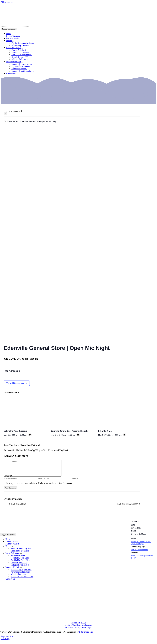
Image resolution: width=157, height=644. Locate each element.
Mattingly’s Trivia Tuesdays (15, 431)
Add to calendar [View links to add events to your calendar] (17, 383)
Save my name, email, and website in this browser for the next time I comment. (39, 486)
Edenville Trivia (105, 431)
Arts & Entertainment (139, 553)
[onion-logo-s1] (15, 24)
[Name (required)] (20, 482)
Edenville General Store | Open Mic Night (141, 546)
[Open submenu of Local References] (22, 48)
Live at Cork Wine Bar (127, 507)
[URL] (88, 482)
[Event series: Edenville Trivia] (124, 435)
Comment (8, 479)
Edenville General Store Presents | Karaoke (70, 431)
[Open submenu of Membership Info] (22, 62)
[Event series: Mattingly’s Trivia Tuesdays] (30, 435)
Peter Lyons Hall (86, 635)
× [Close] (5, 114)
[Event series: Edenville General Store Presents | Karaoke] (78, 435)
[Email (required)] (54, 482)
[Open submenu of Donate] (13, 41)
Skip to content (7, 2)
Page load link (7, 639)
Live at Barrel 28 (19, 507)
